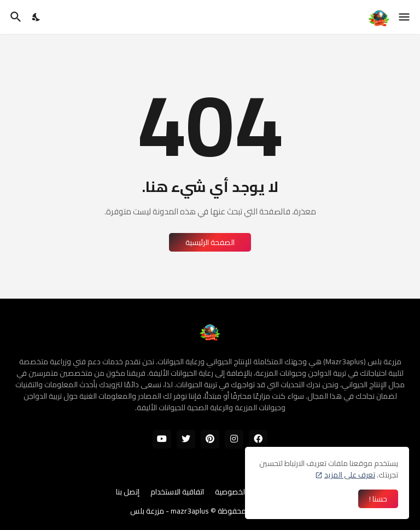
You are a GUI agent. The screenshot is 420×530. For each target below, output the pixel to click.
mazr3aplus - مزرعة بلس (170, 511)
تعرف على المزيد (350, 475)
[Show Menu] (405, 17)
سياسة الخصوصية (242, 492)
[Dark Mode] (37, 17)
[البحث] (14, 17)
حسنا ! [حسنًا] (378, 499)
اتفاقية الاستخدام (177, 492)
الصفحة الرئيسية (210, 242)
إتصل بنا (128, 492)
